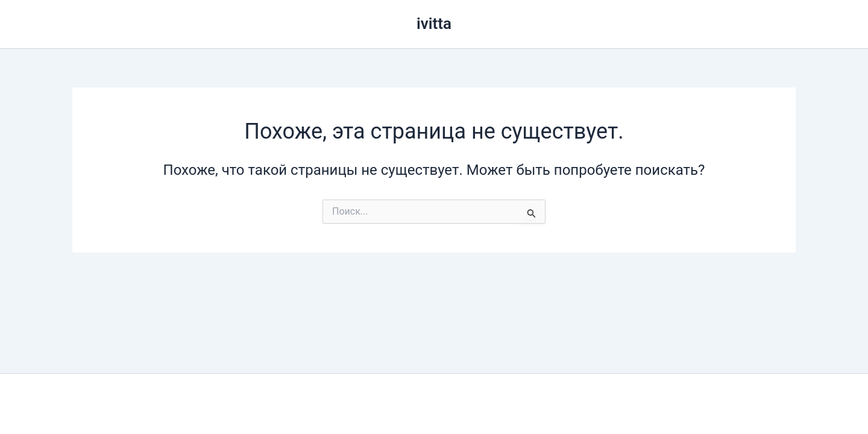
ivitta (434, 24)
